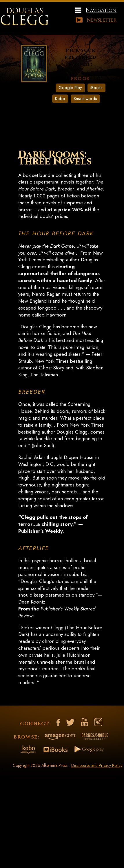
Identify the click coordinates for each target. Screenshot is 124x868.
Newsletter (102, 20)
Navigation (101, 10)
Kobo (60, 99)
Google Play (70, 88)
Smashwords (85, 99)
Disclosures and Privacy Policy (97, 765)
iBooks (96, 88)
